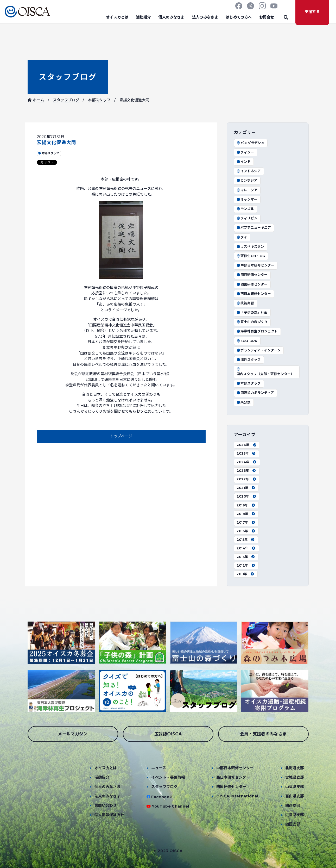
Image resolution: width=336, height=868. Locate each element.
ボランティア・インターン (259, 350)
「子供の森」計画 (252, 312)
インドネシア (249, 171)
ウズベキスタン (251, 247)
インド (244, 162)
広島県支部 (295, 815)
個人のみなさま (171, 17)
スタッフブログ (68, 77)
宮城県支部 (295, 777)
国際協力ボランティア (255, 393)
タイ (242, 237)
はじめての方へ (239, 17)
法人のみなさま (205, 17)
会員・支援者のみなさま (263, 734)
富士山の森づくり (252, 322)
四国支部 (293, 824)
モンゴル (245, 209)
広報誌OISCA (168, 734)
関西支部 (293, 805)
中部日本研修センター (256, 265)
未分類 (244, 402)
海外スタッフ (249, 360)
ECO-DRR (247, 341)
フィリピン (247, 218)
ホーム (36, 100)
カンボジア (247, 180)
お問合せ (267, 17)
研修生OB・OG (251, 256)
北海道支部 (295, 768)
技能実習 (245, 303)
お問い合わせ (106, 805)
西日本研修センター (254, 294)
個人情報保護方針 (109, 815)
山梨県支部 (295, 787)
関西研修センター (252, 275)
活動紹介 (143, 17)
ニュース (159, 768)
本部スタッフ (99, 100)
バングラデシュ (251, 143)
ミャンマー (247, 199)
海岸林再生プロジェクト (257, 331)
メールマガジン (73, 734)
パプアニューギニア (254, 228)
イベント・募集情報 (168, 777)
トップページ (121, 436)
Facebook (161, 797)
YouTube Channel (170, 806)
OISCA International (237, 796)
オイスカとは (117, 17)
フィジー (245, 152)
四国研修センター (252, 284)
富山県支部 (295, 796)
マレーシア (247, 190)
